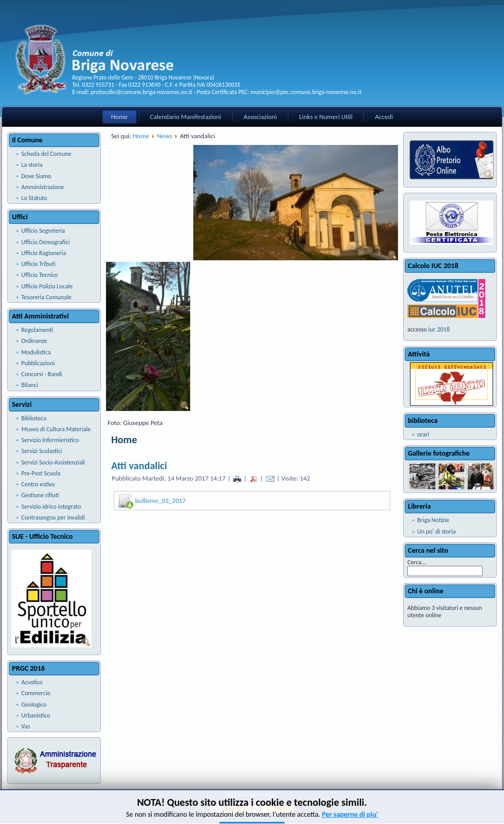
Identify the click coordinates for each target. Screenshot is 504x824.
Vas (26, 726)
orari (423, 434)
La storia (32, 165)
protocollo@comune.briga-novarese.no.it (141, 92)
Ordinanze (34, 341)
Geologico (34, 705)
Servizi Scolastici (42, 451)
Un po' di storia (436, 531)
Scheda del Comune (46, 154)
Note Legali (263, 795)
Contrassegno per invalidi (53, 517)
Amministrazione (43, 187)
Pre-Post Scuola (41, 473)
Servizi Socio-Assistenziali (53, 462)
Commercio (36, 693)
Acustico (32, 682)
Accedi (384, 117)
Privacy (236, 795)
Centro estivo (38, 484)
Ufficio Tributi (38, 264)
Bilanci (30, 385)
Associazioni (260, 117)
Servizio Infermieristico (50, 440)
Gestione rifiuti (40, 495)
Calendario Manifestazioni (186, 117)
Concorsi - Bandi (42, 374)
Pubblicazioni (38, 363)
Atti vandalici (139, 466)
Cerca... (417, 562)
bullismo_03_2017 (160, 501)
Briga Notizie (433, 520)
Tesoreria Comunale (47, 297)
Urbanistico (36, 715)
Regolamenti (37, 330)
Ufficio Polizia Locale (47, 286)
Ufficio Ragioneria (44, 253)
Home (120, 117)
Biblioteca (34, 418)
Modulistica (36, 352)
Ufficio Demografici (45, 242)
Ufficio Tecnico (39, 275)
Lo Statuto (34, 198)
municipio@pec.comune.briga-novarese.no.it (306, 92)
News (164, 136)
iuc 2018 (439, 329)
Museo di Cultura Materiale (56, 429)
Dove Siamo (36, 176)
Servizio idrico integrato (51, 507)
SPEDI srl (289, 818)
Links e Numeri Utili (326, 117)
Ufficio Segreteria (43, 231)
